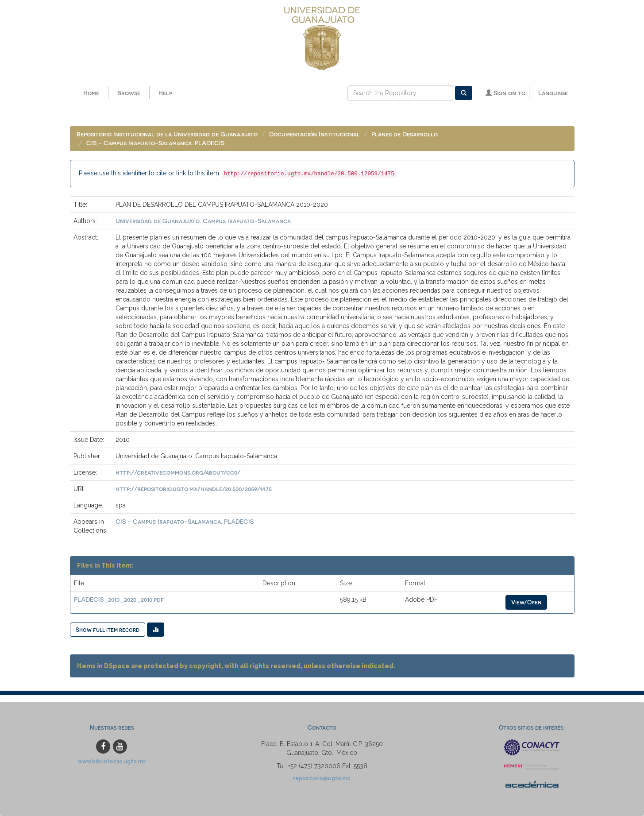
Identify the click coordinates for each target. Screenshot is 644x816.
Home (91, 93)
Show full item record (108, 629)
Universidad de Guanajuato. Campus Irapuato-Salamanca (203, 221)
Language (553, 93)
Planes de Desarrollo (405, 134)
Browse (129, 93)
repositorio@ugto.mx (322, 778)
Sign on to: (506, 93)
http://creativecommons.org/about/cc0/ (178, 472)
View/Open (526, 602)
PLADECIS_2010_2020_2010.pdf (119, 599)
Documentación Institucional (314, 134)
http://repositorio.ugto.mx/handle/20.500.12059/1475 (194, 489)
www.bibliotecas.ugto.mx (112, 761)
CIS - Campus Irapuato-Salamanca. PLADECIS (155, 143)
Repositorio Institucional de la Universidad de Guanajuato (167, 134)
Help (165, 93)
